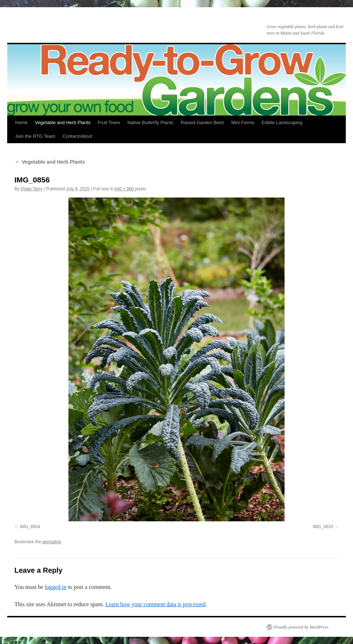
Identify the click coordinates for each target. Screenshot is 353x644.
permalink (52, 542)
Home (21, 123)
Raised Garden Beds (202, 123)
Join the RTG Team (35, 136)
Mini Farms (243, 123)
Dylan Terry (31, 189)
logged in (55, 587)
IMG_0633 (323, 527)
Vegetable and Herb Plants (63, 123)
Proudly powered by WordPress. (301, 627)
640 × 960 (124, 189)
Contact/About (77, 136)
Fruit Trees (109, 123)
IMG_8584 (30, 527)
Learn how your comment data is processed (155, 604)
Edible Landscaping (282, 123)
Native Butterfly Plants (150, 123)
